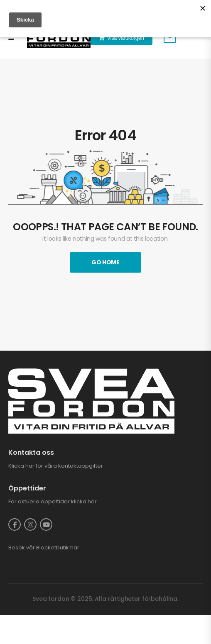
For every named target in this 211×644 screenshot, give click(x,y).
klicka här (84, 501)
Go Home (105, 262)
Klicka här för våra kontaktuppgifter (56, 466)
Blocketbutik (53, 548)
